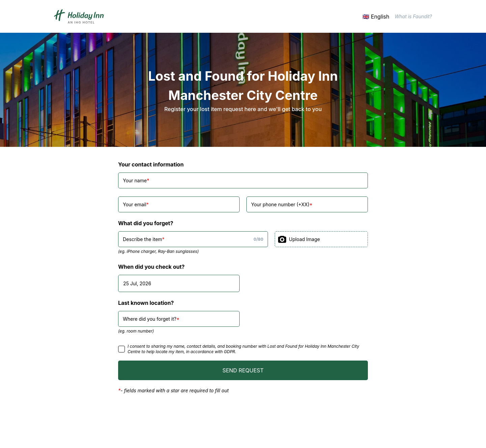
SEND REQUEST (243, 370)
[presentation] (321, 239)
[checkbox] (122, 349)
